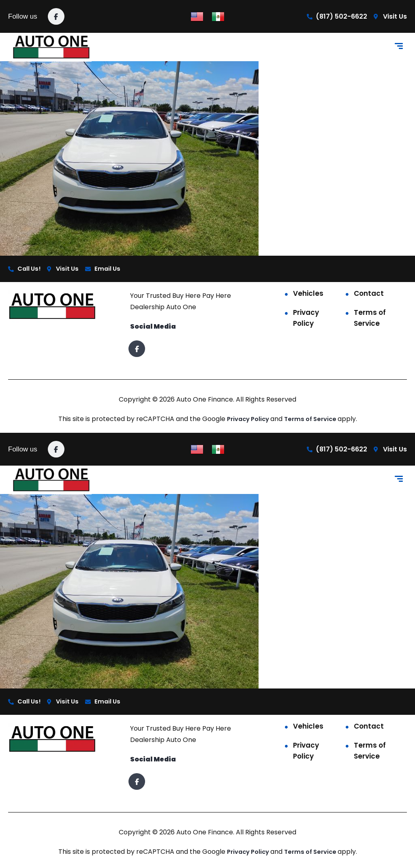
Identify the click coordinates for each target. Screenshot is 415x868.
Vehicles (308, 295)
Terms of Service (370, 319)
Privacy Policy (306, 319)
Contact (369, 295)
